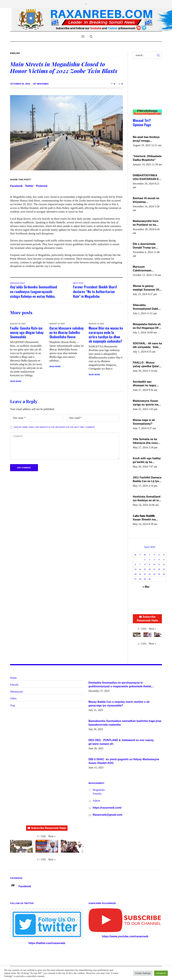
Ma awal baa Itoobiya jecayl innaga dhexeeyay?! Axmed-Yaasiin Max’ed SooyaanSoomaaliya (146, 139)
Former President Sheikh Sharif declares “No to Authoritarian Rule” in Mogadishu (95, 291)
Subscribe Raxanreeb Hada (147, 619)
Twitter (29, 186)
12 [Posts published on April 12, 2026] (164, 564)
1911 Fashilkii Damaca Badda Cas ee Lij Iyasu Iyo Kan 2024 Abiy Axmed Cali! (147, 480)
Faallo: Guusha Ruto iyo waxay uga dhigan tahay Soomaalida (27, 332)
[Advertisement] (146, 88)
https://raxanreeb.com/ (107, 808)
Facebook (16, 186)
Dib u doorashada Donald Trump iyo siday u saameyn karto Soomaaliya (147, 246)
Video (13, 698)
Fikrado (14, 685)
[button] (152, 629)
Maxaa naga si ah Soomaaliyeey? (144, 422)
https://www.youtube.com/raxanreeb (125, 936)
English (15, 53)
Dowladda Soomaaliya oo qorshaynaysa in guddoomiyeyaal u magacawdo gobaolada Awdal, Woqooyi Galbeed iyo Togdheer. (120, 685)
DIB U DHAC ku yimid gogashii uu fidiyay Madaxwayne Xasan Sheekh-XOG (124, 761)
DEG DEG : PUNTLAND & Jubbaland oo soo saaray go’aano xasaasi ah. (121, 742)
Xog (12, 705)
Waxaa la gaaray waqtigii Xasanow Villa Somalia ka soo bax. (147, 288)
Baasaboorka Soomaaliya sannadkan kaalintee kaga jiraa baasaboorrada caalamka (125, 723)
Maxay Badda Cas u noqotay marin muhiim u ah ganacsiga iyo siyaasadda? (119, 704)
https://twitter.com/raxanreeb (47, 943)
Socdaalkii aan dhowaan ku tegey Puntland (145, 384)
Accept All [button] (161, 973)
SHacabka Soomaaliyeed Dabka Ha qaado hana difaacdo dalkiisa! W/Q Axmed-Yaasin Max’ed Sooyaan (147, 307)
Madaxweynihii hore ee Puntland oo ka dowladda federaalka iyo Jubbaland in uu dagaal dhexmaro (146, 223)
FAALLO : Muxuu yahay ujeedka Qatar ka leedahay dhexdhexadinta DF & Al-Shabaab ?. (147, 365)
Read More (16, 381)
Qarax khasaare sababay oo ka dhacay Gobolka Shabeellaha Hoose (67, 332)
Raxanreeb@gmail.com (108, 815)
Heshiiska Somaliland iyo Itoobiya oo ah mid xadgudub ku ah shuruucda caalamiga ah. (147, 499)
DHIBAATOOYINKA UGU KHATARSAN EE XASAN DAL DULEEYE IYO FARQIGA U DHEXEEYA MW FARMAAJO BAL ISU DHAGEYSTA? (147, 177)
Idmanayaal (16, 692)
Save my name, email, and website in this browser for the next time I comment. (55, 427)
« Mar (146, 587)
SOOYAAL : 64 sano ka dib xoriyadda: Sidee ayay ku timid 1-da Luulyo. (147, 345)
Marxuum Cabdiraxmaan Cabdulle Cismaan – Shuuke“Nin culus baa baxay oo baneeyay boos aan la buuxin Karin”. (147, 269)
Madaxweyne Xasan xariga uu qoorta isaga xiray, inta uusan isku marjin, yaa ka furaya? (147, 403)
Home (13, 678)
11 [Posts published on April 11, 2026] (159, 564)
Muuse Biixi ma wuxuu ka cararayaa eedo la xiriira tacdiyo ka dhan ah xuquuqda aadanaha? (106, 334)
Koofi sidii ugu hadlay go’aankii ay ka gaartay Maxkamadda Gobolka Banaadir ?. (147, 460)
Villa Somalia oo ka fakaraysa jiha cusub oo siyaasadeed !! (146, 441)
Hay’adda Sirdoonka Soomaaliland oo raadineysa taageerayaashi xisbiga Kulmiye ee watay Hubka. (34, 291)
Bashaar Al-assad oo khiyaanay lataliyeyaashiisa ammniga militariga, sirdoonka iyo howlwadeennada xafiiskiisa (146, 200)
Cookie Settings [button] (143, 973)
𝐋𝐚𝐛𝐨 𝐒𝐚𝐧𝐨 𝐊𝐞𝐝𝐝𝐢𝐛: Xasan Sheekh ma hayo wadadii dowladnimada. (144, 518)
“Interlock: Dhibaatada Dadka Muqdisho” (147, 158)
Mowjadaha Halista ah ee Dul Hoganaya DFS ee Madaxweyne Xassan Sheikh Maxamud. (147, 326)
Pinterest (42, 186)
